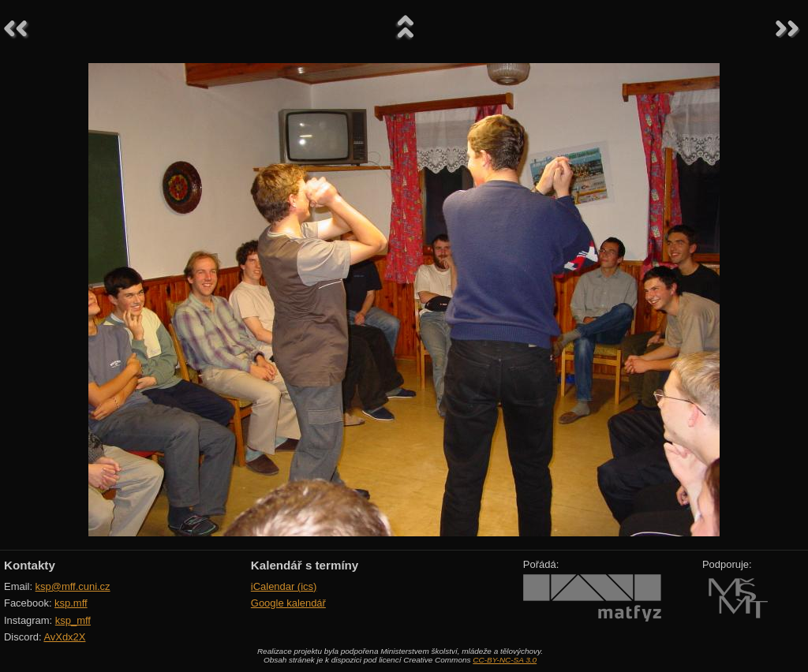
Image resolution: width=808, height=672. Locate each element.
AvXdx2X (64, 637)
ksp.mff (71, 603)
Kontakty (30, 565)
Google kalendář (288, 603)
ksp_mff (73, 620)
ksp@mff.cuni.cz (73, 586)
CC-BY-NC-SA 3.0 (505, 660)
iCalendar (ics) (284, 586)
